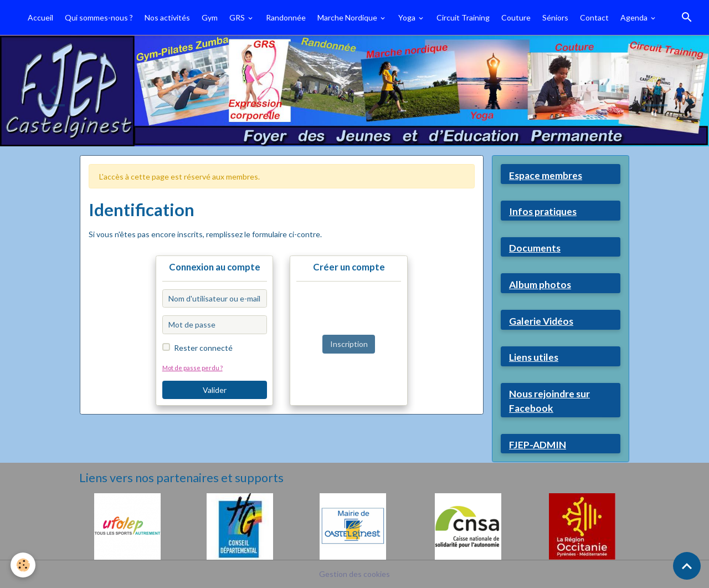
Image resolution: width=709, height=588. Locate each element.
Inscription (349, 344)
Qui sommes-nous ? (99, 17)
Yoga (408, 17)
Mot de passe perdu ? (192, 368)
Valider (215, 390)
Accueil (40, 17)
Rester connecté (203, 348)
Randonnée (286, 17)
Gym (210, 17)
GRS (238, 17)
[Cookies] (24, 565)
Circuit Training (463, 17)
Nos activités (167, 17)
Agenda (635, 17)
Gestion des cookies (354, 574)
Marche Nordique (348, 17)
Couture (516, 17)
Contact (594, 17)
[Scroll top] (687, 566)
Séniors (555, 17)
